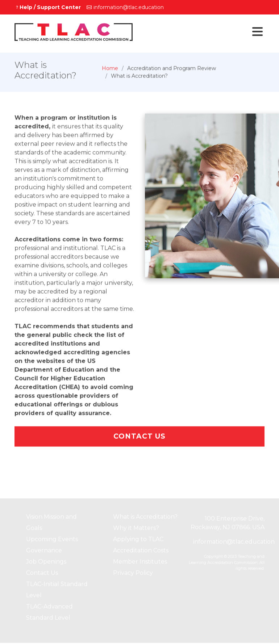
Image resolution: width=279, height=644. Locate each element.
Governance (44, 552)
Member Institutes (140, 563)
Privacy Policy (133, 575)
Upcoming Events (52, 541)
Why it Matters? (136, 530)
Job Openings (46, 563)
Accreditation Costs (141, 552)
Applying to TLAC (138, 541)
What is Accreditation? (145, 519)
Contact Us (139, 438)
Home (110, 70)
